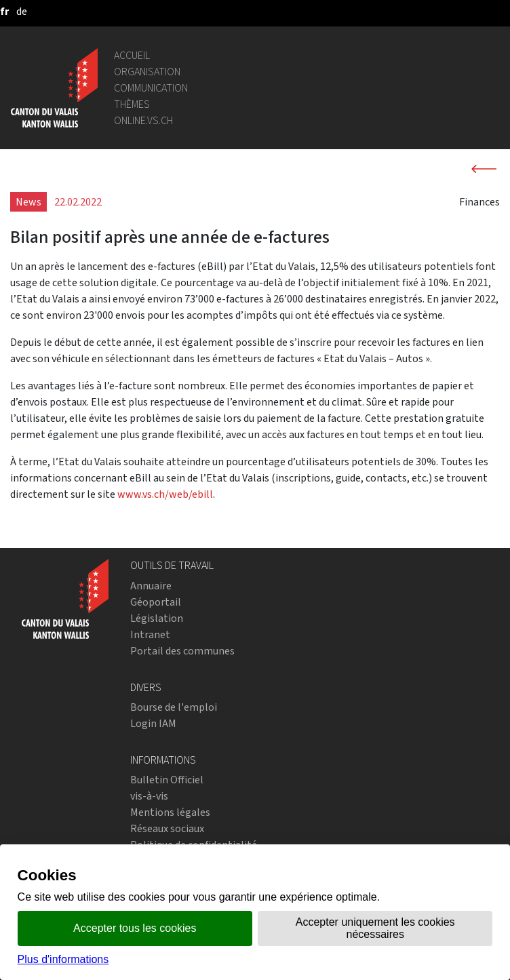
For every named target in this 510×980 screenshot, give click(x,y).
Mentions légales (170, 812)
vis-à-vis (149, 796)
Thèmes (132, 104)
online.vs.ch (143, 120)
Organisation (147, 72)
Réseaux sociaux (167, 828)
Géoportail (156, 602)
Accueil (132, 55)
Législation (157, 618)
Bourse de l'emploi (174, 707)
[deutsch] (22, 11)
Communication (151, 88)
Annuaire (151, 586)
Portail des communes (182, 651)
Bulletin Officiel (167, 780)
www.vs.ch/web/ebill (165, 494)
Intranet (150, 634)
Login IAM (153, 723)
